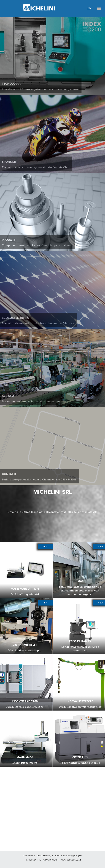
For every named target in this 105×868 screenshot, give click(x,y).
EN (89, 8)
